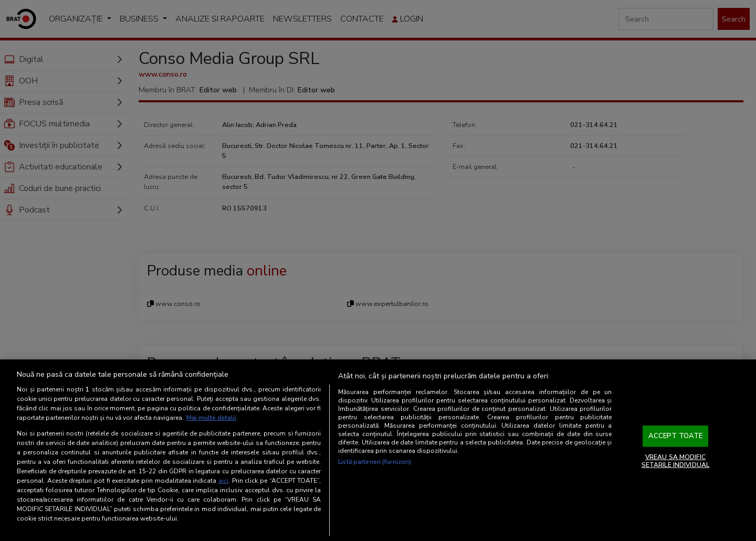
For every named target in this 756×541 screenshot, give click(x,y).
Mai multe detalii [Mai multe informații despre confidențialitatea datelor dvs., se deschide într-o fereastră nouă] (211, 418)
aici (223, 481)
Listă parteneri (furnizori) (375, 462)
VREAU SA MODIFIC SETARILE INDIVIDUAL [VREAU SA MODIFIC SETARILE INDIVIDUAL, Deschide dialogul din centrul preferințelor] (675, 461)
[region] (378, 450)
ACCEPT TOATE (676, 436)
